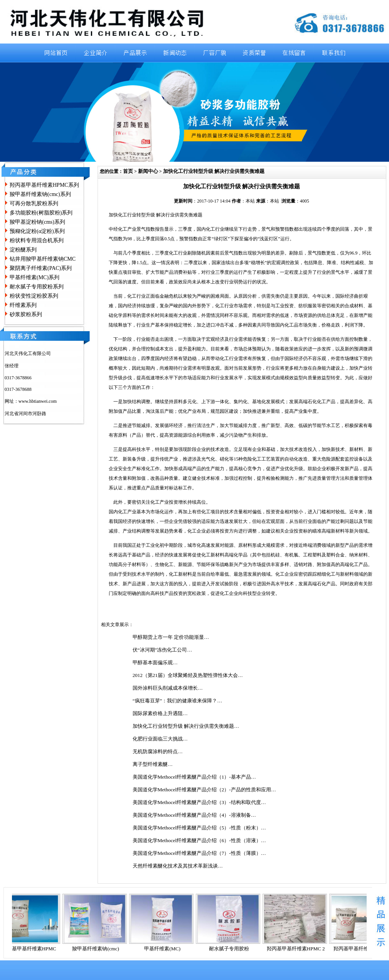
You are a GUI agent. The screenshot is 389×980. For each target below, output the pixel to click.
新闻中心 (148, 171)
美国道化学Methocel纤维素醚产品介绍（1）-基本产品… (194, 777)
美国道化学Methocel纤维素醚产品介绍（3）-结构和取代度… (199, 802)
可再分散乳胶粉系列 (34, 204)
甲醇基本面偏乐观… (155, 663)
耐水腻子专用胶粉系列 (37, 287)
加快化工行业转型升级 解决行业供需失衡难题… (186, 726)
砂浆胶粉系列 (26, 314)
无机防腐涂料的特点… (158, 751)
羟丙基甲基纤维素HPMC (32, 949)
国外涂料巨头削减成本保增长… (168, 688)
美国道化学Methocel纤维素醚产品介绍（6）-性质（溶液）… (199, 840)
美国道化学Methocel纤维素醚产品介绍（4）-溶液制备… (194, 815)
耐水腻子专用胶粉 (232, 949)
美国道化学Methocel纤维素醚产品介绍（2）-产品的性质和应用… (204, 790)
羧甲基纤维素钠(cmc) (99, 949)
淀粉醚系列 (23, 250)
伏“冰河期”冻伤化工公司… (163, 650)
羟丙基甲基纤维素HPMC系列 (44, 185)
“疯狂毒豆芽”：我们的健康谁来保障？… (178, 701)
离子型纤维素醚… (153, 764)
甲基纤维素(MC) (165, 949)
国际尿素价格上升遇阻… (160, 713)
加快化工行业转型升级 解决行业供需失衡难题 (214, 171)
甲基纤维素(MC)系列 (35, 277)
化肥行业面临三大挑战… (160, 739)
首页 (128, 171)
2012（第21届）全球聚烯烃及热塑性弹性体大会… (188, 675)
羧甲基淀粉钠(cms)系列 (37, 222)
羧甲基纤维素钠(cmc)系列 (40, 194)
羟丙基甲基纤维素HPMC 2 (299, 949)
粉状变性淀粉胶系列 (34, 296)
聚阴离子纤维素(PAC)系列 (41, 268)
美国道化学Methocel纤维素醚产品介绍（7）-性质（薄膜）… (199, 853)
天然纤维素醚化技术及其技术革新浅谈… (178, 866)
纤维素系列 (23, 305)
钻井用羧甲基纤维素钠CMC (43, 259)
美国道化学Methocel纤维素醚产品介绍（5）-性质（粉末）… (199, 828)
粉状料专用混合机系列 (37, 240)
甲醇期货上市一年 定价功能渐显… (171, 637)
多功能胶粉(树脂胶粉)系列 (41, 213)
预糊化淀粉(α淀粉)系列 (37, 231)
